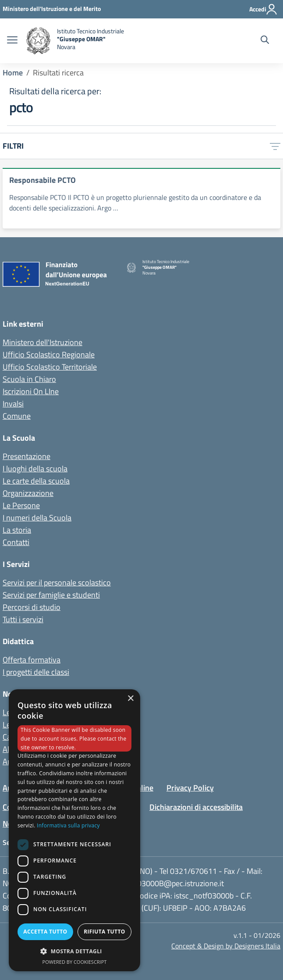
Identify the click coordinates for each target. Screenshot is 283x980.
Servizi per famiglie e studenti (51, 595)
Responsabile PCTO (42, 180)
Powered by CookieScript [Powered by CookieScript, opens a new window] (75, 962)
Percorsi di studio (32, 607)
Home (13, 73)
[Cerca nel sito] (265, 41)
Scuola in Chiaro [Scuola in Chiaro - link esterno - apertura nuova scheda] (29, 379)
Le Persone (21, 505)
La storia (17, 530)
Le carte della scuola (36, 481)
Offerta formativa (32, 660)
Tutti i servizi (23, 619)
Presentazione (27, 456)
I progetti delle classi (36, 672)
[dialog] (74, 830)
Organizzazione (28, 493)
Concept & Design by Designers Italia (226, 946)
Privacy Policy (190, 788)
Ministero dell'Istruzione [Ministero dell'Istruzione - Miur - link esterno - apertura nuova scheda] (42, 342)
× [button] (130, 699)
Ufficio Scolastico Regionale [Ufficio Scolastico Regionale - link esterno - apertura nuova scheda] (49, 355)
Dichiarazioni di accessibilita (196, 807)
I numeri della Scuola (37, 518)
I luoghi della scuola (35, 469)
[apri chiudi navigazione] (12, 41)
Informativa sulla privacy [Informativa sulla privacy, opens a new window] (68, 825)
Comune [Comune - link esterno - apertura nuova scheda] (17, 416)
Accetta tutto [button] (45, 932)
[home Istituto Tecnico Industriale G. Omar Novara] (106, 41)
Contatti (16, 542)
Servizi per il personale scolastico (57, 583)
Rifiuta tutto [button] (104, 932)
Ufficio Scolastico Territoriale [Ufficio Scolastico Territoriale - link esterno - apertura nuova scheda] (50, 367)
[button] (74, 951)
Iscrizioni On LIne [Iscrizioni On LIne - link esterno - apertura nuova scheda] (31, 391)
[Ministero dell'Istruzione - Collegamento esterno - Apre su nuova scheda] (52, 9)
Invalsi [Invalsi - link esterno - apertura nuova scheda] (13, 404)
